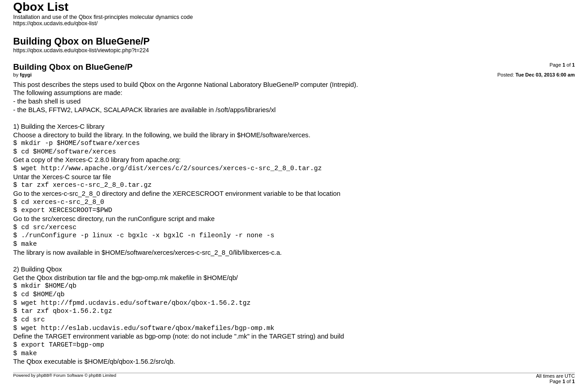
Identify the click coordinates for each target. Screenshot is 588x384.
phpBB (43, 375)
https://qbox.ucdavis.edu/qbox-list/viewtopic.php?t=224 (81, 50)
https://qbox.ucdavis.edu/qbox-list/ (55, 23)
